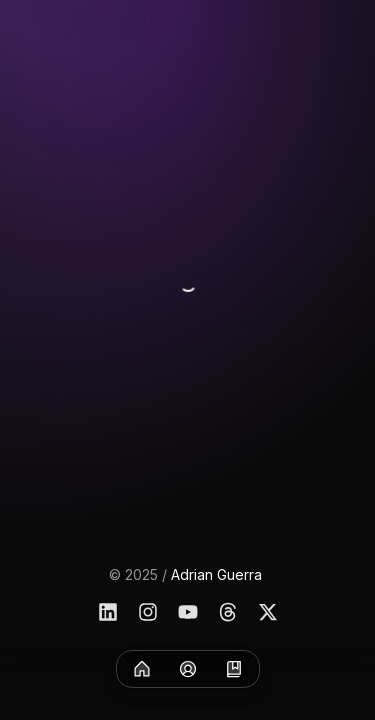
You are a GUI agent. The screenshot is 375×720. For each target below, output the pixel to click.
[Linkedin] (108, 612)
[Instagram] (148, 612)
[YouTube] (188, 612)
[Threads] (228, 612)
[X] (268, 612)
